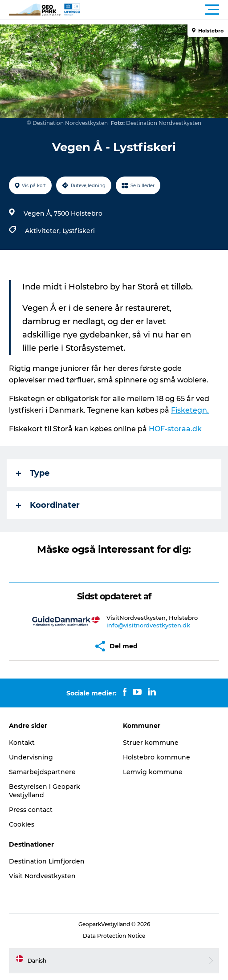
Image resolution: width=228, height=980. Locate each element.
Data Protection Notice (114, 936)
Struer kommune (151, 743)
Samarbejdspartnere (42, 772)
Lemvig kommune (153, 772)
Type (33, 473)
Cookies (22, 824)
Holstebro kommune (157, 757)
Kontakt (22, 743)
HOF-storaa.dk (175, 429)
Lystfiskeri (79, 231)
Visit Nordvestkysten (42, 876)
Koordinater (48, 505)
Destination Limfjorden (47, 861)
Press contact (31, 810)
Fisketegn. (190, 410)
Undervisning (31, 757)
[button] (154, 10)
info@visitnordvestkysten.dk (148, 625)
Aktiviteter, (44, 231)
